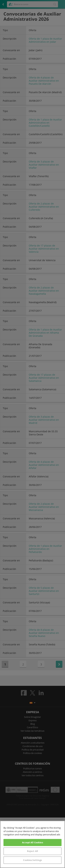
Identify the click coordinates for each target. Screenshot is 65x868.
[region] (32, 844)
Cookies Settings (32, 860)
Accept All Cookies (32, 842)
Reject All (32, 851)
